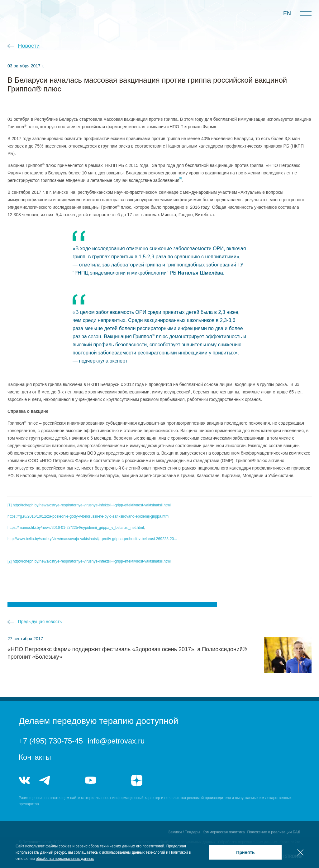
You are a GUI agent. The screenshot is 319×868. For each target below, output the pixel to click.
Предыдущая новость (40, 622)
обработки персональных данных (65, 859)
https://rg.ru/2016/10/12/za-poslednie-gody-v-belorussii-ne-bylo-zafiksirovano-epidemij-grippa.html (88, 516)
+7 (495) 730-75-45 (51, 741)
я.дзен (137, 780)
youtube (91, 780)
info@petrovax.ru (116, 741)
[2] (10, 561)
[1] (10, 505)
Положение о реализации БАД (274, 832)
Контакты (35, 757)
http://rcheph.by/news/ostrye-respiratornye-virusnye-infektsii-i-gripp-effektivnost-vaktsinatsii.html (92, 505)
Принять (245, 852)
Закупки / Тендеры (184, 832)
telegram (45, 780)
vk (24, 780)
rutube (114, 780)
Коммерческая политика (224, 832)
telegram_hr (68, 780)
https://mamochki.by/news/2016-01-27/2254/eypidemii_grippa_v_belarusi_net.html (76, 528)
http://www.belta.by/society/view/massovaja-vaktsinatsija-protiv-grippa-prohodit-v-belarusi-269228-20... (92, 539)
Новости (29, 46)
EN (287, 13)
